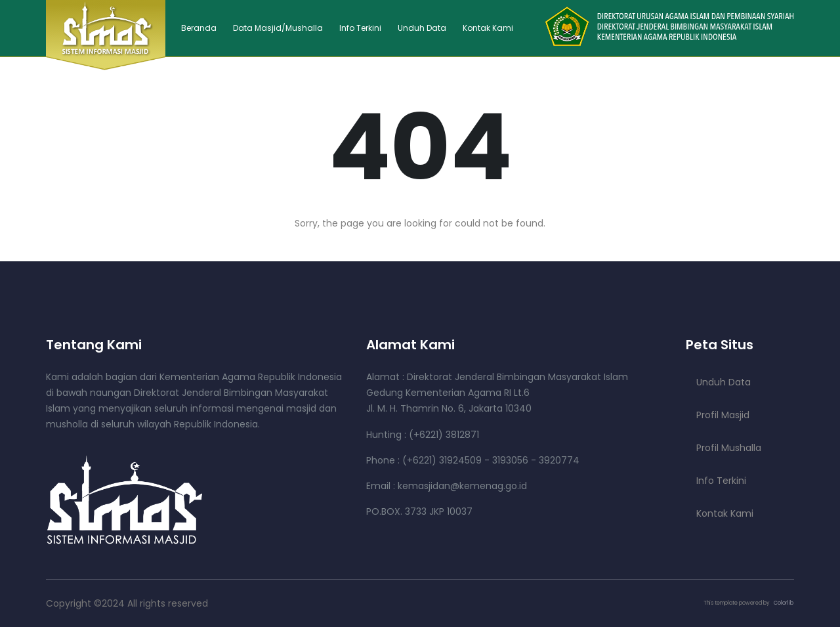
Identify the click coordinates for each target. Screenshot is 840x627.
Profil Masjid (723, 415)
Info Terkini (360, 28)
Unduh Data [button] (422, 28)
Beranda (199, 28)
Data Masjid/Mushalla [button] (278, 28)
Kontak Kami (488, 28)
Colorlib (784, 603)
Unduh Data (724, 382)
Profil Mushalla (729, 448)
